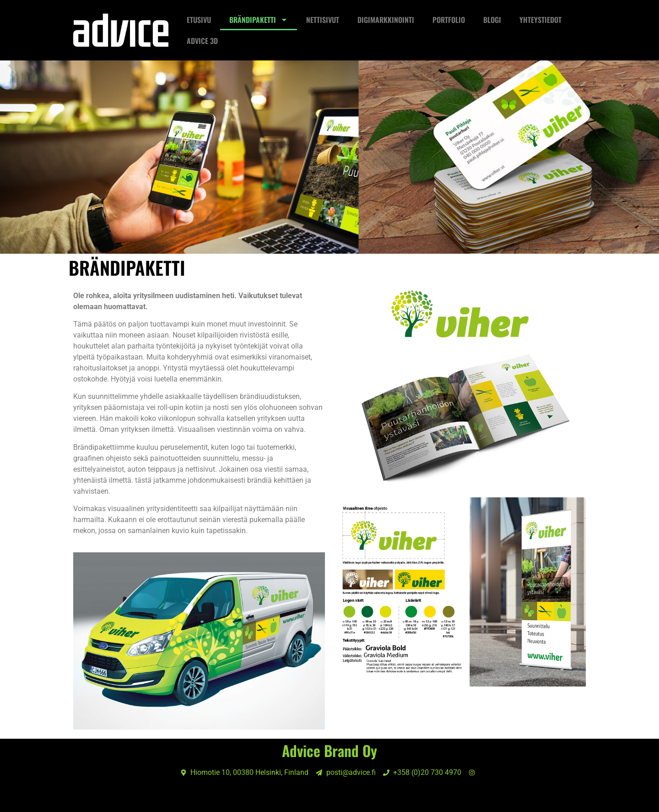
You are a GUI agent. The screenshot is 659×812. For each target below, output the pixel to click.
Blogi (492, 20)
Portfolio (449, 20)
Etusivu (199, 20)
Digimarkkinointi (386, 20)
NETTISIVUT (323, 20)
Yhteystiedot (540, 20)
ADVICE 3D (202, 41)
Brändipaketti (259, 20)
